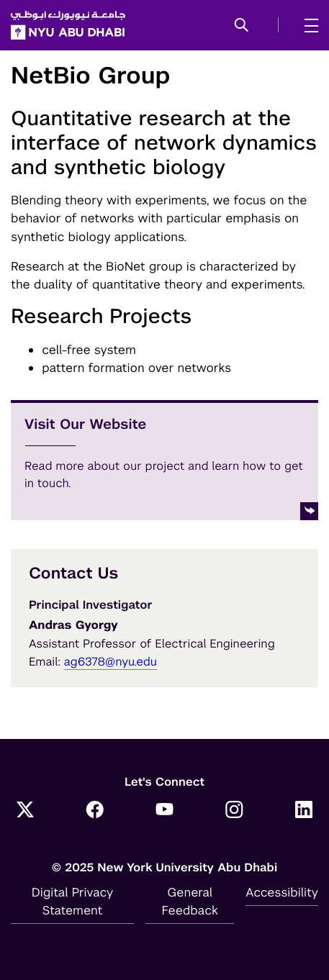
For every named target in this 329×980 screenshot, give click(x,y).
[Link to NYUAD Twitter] (25, 811)
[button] (242, 26)
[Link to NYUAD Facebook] (95, 811)
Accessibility (282, 892)
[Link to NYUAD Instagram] (234, 811)
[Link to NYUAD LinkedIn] (304, 811)
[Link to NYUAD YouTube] (165, 811)
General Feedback (190, 901)
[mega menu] (307, 25)
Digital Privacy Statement (73, 901)
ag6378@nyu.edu (111, 662)
